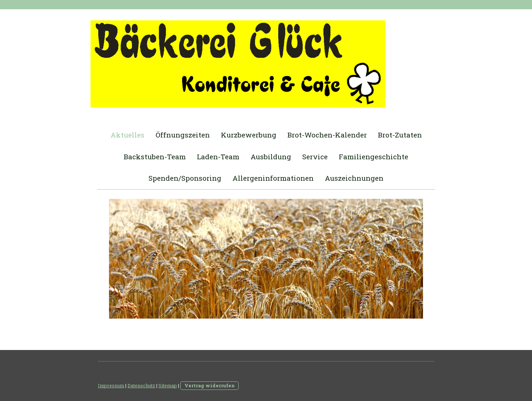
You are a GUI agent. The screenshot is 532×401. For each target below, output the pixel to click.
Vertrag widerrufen (209, 385)
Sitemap (168, 385)
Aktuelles (127, 135)
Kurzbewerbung (249, 135)
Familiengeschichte (374, 157)
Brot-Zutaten (400, 135)
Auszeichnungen (354, 178)
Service (315, 157)
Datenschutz (141, 385)
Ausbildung (271, 157)
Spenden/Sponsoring (185, 178)
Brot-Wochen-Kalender (327, 135)
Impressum (111, 385)
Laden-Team (218, 157)
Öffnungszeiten (183, 135)
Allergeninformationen (273, 178)
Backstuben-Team (155, 157)
